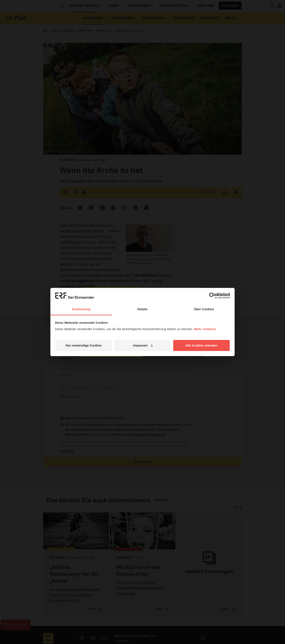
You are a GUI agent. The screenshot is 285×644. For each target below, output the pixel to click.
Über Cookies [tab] (204, 309)
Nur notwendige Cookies (84, 345)
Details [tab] (142, 309)
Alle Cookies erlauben (201, 345)
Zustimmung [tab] (81, 309)
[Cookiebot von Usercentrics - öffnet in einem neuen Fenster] (212, 296)
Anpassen (143, 345)
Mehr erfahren (205, 329)
